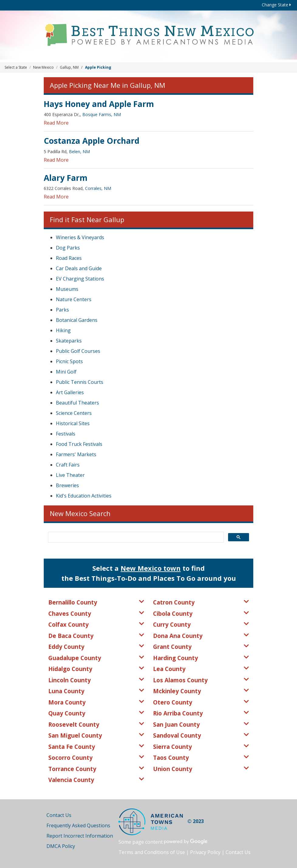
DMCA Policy (61, 846)
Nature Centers (74, 299)
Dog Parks (68, 248)
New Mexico (43, 67)
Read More (56, 123)
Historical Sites (73, 423)
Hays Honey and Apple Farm (99, 104)
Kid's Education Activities (84, 496)
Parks (62, 310)
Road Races (69, 258)
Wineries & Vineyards (80, 237)
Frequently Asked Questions (78, 825)
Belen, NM (79, 152)
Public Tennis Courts (80, 382)
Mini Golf (66, 372)
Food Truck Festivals (79, 444)
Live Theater (70, 475)
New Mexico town (151, 568)
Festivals (66, 434)
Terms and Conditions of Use (152, 852)
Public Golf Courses (78, 351)
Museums (67, 289)
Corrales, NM (98, 188)
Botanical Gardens (77, 320)
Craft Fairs (68, 465)
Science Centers (74, 413)
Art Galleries (70, 392)
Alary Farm (66, 178)
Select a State (16, 67)
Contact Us (59, 815)
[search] (135, 537)
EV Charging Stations (80, 279)
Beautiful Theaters (77, 403)
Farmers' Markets (76, 454)
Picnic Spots (69, 361)
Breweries (67, 485)
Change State (276, 5)
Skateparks (69, 341)
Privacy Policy (205, 852)
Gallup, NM (69, 67)
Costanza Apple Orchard (92, 141)
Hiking (63, 330)
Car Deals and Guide (79, 268)
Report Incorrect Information (80, 836)
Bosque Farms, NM (102, 114)
